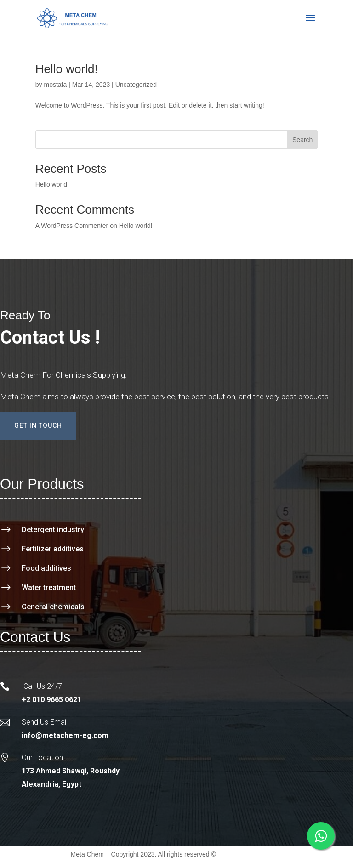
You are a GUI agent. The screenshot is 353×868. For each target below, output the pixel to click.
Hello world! (67, 69)
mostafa (55, 85)
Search (302, 140)
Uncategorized (136, 85)
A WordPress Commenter (72, 226)
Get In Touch (38, 425)
